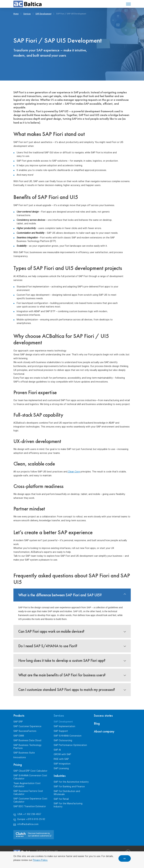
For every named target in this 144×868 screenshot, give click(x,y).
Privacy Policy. (40, 860)
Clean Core (74, 472)
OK (125, 859)
